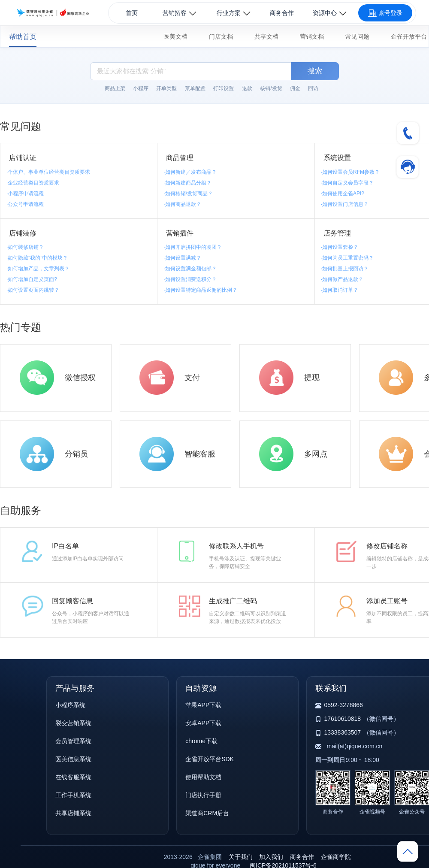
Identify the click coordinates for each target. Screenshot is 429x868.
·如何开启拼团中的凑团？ (192, 247)
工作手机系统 (73, 795)
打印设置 (224, 88)
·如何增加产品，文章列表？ (38, 269)
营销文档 (312, 36)
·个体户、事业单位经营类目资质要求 (48, 172)
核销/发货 (271, 88)
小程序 (141, 88)
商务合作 (282, 13)
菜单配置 (195, 88)
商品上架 (115, 88)
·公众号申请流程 (25, 204)
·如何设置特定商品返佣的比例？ (200, 290)
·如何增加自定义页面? (32, 279)
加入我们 (271, 857)
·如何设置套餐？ (340, 247)
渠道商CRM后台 (207, 813)
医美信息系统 (73, 759)
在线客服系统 (73, 777)
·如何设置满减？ (182, 258)
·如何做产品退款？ (342, 279)
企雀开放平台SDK (210, 759)
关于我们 (241, 857)
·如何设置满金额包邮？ (190, 269)
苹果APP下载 (203, 705)
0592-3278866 (343, 705)
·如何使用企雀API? (343, 194)
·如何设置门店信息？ (345, 204)
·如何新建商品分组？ (187, 183)
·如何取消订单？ (340, 290)
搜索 (315, 71)
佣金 (295, 88)
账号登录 (385, 13)
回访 (313, 88)
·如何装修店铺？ (25, 247)
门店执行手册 (203, 795)
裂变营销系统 (73, 723)
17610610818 (342, 719)
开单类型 (166, 88)
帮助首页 (23, 37)
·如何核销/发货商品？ (188, 194)
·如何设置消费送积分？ (190, 279)
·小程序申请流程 (25, 194)
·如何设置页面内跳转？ (33, 290)
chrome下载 (201, 741)
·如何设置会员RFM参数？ (350, 172)
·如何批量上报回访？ (345, 269)
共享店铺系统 (73, 813)
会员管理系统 (73, 741)
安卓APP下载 (203, 723)
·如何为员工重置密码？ (347, 258)
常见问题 (357, 36)
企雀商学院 (336, 857)
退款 (247, 88)
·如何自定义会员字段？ (347, 183)
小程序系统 (70, 705)
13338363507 (342, 732)
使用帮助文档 (203, 777)
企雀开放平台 (409, 36)
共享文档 (266, 36)
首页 (132, 13)
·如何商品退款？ (182, 204)
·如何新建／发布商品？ (190, 172)
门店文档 (221, 36)
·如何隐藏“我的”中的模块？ (37, 258)
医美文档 (175, 36)
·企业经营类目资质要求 (33, 183)
